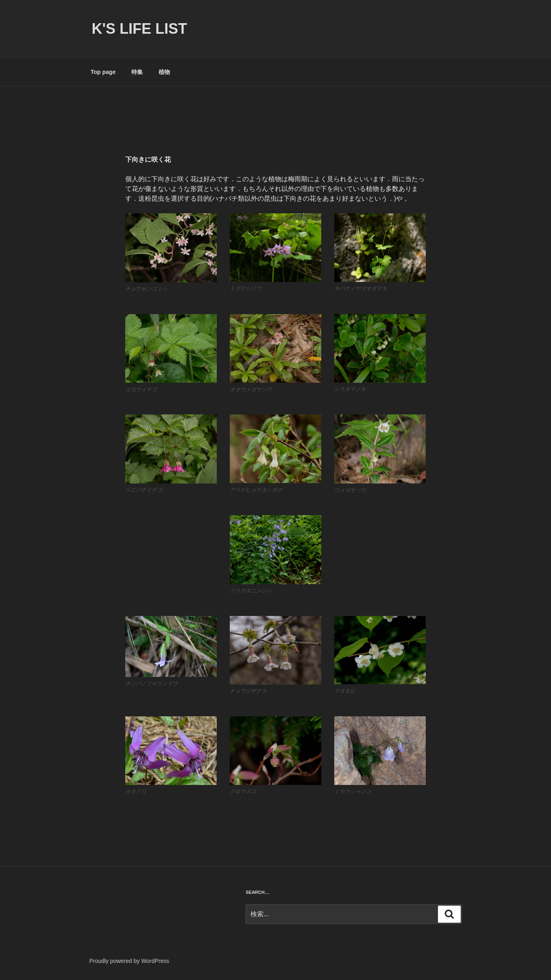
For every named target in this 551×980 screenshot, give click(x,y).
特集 (137, 72)
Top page (103, 72)
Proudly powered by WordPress (130, 961)
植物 (164, 72)
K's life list (140, 29)
